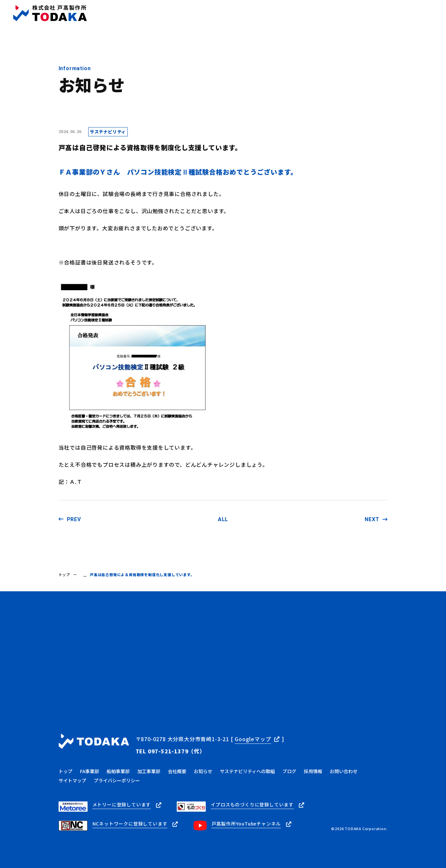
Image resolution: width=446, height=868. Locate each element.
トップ (64, 574)
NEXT (372, 519)
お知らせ (203, 770)
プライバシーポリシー (117, 779)
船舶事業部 (118, 770)
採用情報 (313, 770)
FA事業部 (90, 770)
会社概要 (177, 770)
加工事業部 (149, 770)
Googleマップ (253, 739)
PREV (74, 519)
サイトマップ (72, 779)
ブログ (289, 770)
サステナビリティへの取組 (247, 770)
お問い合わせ (344, 770)
